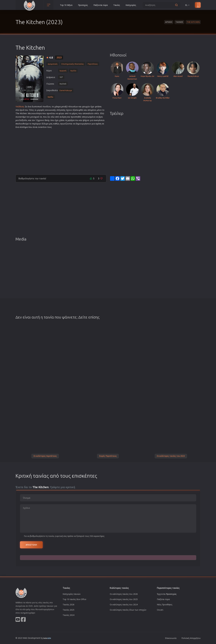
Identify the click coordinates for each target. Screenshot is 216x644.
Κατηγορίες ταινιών (72, 594)
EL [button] (188, 5)
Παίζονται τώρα (101, 5)
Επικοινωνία (171, 638)
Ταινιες (179, 22)
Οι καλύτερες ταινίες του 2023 (171, 456)
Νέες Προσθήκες (165, 605)
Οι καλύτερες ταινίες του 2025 (124, 599)
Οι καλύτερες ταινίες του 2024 (124, 605)
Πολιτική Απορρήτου (191, 638)
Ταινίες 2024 (68, 615)
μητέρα (71, 120)
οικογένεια (99, 120)
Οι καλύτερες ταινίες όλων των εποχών (128, 610)
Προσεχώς (83, 5)
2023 (59, 57)
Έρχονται (167, 594)
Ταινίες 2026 (68, 605)
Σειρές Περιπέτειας (108, 456)
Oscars (160, 610)
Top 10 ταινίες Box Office (74, 599)
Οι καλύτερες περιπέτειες (45, 456)
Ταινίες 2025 (68, 610)
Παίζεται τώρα (163, 599)
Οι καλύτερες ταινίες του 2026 (124, 594)
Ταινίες (117, 5)
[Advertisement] (61, 150)
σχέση (98, 124)
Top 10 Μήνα (66, 5)
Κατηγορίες (131, 5)
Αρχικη (169, 22)
